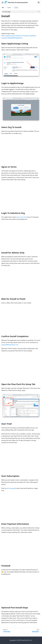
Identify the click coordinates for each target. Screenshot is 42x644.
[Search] (39, 2)
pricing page (11, 488)
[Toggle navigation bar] (3, 2)
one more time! (22, 217)
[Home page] (3, 8)
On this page (6, 12)
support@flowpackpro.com (10, 345)
